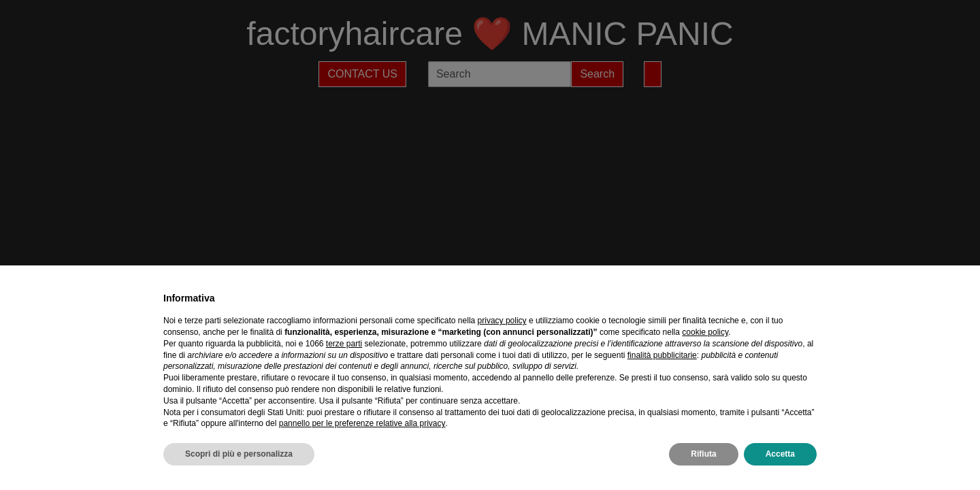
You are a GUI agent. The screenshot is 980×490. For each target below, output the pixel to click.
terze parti (344, 344)
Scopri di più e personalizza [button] (239, 454)
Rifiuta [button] (703, 454)
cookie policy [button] (705, 332)
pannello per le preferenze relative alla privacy (362, 423)
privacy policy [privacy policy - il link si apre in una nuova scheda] (502, 321)
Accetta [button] (780, 454)
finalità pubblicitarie (662, 355)
